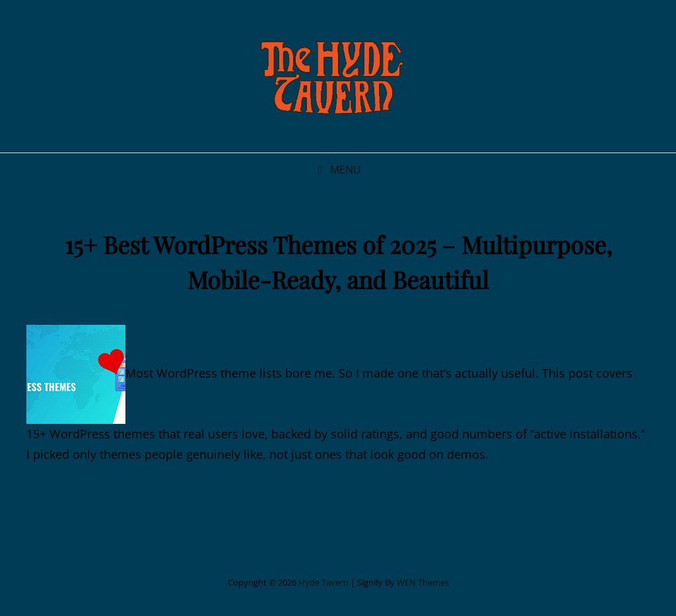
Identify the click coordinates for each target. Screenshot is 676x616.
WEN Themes (423, 582)
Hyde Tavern (323, 582)
